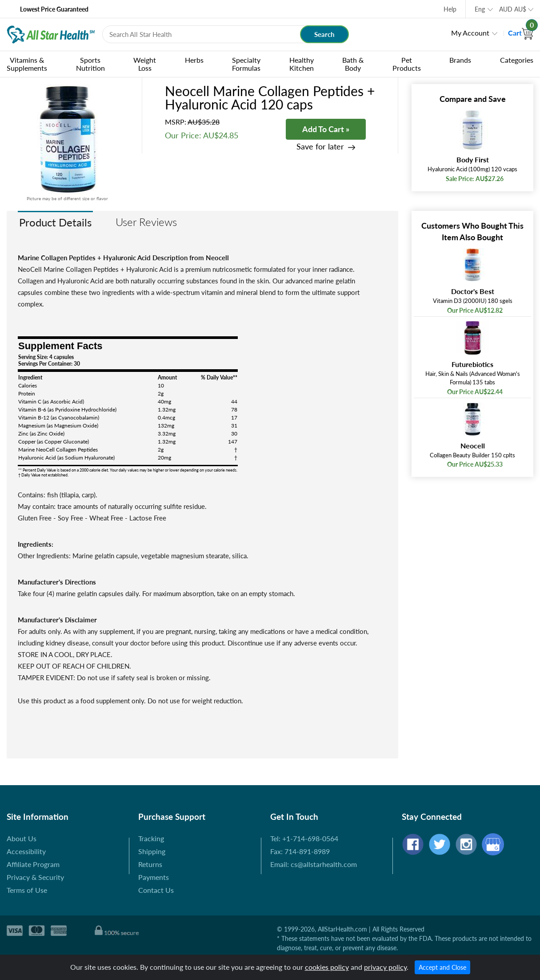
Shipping (152, 851)
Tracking (151, 838)
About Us (22, 838)
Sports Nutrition (90, 64)
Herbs (194, 60)
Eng (480, 9)
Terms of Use (27, 890)
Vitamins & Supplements (27, 64)
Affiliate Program (33, 864)
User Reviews (146, 222)
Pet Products (407, 64)
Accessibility (26, 851)
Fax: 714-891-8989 (300, 851)
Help (450, 9)
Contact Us (156, 890)
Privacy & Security (35, 877)
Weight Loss (145, 64)
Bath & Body (353, 64)
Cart (521, 33)
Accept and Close (442, 967)
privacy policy (385, 967)
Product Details (55, 222)
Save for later (320, 147)
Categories (517, 60)
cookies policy (327, 967)
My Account (470, 33)
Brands (460, 60)
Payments (154, 877)
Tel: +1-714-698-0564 (304, 838)
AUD (513, 9)
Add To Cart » (326, 129)
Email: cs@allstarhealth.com (314, 864)
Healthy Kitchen (302, 64)
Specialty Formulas (246, 64)
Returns (150, 864)
